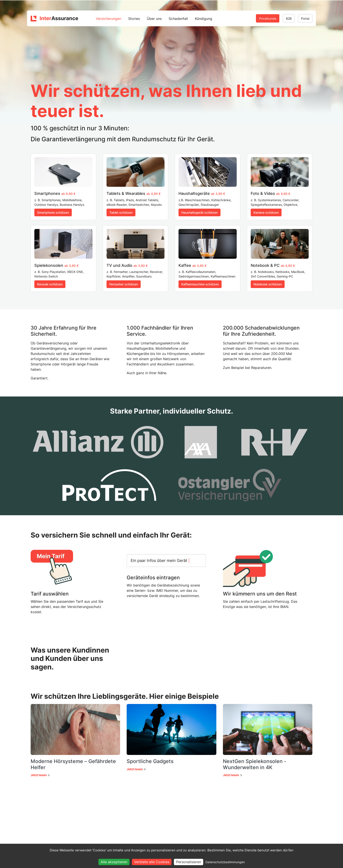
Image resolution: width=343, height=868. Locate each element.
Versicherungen (108, 19)
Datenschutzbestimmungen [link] (225, 862)
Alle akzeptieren (114, 862)
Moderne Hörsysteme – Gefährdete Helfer (73, 764)
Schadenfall (178, 19)
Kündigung (204, 19)
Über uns (154, 19)
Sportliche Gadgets (150, 761)
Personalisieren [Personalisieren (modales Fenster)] (189, 862)
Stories (134, 19)
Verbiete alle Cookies (152, 862)
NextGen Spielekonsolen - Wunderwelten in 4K (255, 764)
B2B (289, 18)
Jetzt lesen (39, 775)
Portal (305, 18)
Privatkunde (268, 18)
